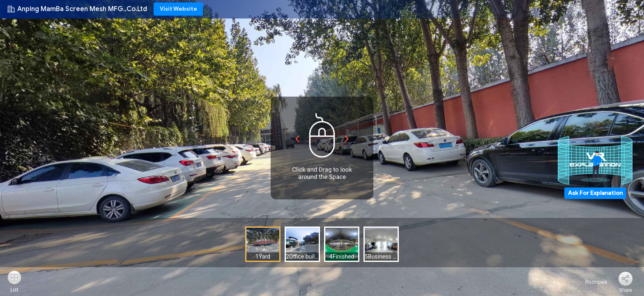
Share (626, 290)
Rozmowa (591, 282)
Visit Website (178, 9)
